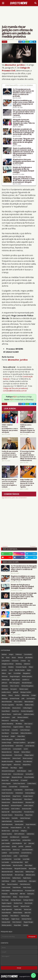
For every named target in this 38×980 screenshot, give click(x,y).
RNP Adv (22, 894)
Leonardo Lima (6, 749)
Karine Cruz (16, 850)
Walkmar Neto (29, 705)
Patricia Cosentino (12, 884)
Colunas (4, 787)
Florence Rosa (19, 815)
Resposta (18, 761)
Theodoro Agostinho (8, 705)
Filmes (31, 667)
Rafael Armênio (6, 897)
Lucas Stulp (17, 859)
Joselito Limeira (6, 692)
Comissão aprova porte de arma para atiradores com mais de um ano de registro (23, 622)
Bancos (28, 727)
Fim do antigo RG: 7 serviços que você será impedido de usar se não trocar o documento (24, 639)
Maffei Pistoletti (6, 865)
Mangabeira (27, 673)
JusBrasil (16, 692)
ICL (28, 828)
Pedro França (27, 887)
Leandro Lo (26, 680)
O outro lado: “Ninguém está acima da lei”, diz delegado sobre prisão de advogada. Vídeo (24, 141)
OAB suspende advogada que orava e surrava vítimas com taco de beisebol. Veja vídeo (23, 605)
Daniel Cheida (29, 790)
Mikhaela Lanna (30, 875)
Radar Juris (31, 894)
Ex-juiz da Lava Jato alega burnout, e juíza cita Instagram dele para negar (24, 631)
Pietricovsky (14, 721)
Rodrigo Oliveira (28, 900)
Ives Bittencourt (15, 837)
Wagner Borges (28, 922)
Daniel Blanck (6, 711)
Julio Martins (29, 658)
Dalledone (27, 664)
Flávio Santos (6, 818)
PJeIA (3, 884)
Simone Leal (27, 909)
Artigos (11, 654)
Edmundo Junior (17, 799)
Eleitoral (20, 658)
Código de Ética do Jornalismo (15, 388)
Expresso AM (6, 812)
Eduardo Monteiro (18, 802)
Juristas (14, 846)
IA (24, 828)
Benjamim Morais (17, 777)
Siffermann (5, 768)
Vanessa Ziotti (6, 922)
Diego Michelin (6, 796)
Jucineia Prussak (15, 698)
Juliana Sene (19, 746)
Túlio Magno (5, 919)
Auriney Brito (29, 774)
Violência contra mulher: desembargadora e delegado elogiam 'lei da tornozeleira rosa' (27, 428)
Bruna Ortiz (5, 780)
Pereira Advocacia (17, 891)
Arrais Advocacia (18, 774)
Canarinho (15, 730)
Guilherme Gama (29, 714)
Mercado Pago (19, 875)
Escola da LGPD (27, 809)
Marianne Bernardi (7, 872)
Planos (11, 695)
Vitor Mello (20, 705)
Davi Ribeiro (5, 733)
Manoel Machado (7, 702)
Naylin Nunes (27, 878)
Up (29, 661)
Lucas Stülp (26, 859)
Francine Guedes (20, 739)
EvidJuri (13, 736)
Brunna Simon (17, 708)
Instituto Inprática (7, 834)
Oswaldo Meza (22, 881)
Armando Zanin (6, 774)
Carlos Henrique (25, 730)
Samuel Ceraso (25, 906)
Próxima (33, 546)
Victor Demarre (17, 922)
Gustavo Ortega (6, 743)
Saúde (29, 670)
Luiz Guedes (5, 862)
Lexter (15, 856)
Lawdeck (4, 853)
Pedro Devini (18, 755)
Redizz (15, 897)
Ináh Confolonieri (19, 834)
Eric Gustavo (5, 809)
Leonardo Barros (26, 853)
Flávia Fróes (29, 815)
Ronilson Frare (18, 903)
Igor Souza (15, 831)
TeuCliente (5, 916)
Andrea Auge (6, 680)
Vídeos (4, 673)
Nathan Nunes (17, 878)
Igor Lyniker (31, 743)
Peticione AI (5, 721)
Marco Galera (18, 702)
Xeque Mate (17, 925)
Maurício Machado (7, 875)
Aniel (30, 771)
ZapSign (26, 925)
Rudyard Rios (27, 765)
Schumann (5, 686)
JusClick (21, 846)
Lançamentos (6, 661)
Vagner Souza (15, 919)
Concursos (15, 661)
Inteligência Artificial (8, 664)
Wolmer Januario (27, 676)
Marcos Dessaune (7, 869)
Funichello (15, 818)
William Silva (25, 695)
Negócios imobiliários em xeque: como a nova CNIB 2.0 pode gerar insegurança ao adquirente (23, 103)
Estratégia (5, 698)
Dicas (8, 658)
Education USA (30, 802)
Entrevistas (5, 689)
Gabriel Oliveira (6, 714)
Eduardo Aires (6, 802)
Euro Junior (14, 689)
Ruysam (16, 906)
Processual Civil (30, 891)
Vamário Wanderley (7, 724)
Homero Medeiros (16, 828)
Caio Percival (6, 730)
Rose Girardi (28, 903)
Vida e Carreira (15, 686)
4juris (21, 768)
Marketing (19, 664)
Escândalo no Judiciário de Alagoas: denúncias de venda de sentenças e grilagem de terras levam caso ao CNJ (24, 132)
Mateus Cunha (19, 872)
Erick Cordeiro (16, 809)
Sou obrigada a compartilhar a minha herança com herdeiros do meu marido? (23, 614)
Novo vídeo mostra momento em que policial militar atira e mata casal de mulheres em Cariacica (24, 113)
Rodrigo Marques (16, 900)
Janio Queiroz (6, 717)
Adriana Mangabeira (27, 686)
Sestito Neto (18, 909)
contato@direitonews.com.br (15, 391)
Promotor (5, 894)
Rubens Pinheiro (6, 906)
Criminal (23, 661)
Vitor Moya (14, 768)
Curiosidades (28, 654)
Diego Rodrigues (15, 676)
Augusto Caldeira (18, 727)
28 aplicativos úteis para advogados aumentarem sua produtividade (24, 161)
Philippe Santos (29, 755)
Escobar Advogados (27, 711)
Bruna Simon (15, 780)
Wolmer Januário (7, 925)
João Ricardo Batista (8, 746)
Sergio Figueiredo (7, 909)
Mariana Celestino (23, 717)
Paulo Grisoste (6, 887)
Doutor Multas (6, 799)
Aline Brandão (6, 708)
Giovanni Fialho (19, 821)
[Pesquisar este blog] (14, 936)
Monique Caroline (26, 692)
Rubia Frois (17, 765)
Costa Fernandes (7, 790)
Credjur (34, 695)
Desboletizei (19, 793)
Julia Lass (31, 843)
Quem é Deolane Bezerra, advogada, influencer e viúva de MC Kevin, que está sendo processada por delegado (24, 179)
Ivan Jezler (5, 837)
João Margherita (17, 843)
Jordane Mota (27, 840)
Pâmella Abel (14, 894)
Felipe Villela (21, 736)
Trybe (22, 721)
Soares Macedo (6, 913)
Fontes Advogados (7, 739)
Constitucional (24, 787)
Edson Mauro (28, 799)
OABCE (13, 881)
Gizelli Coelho (17, 714)
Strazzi (14, 658)
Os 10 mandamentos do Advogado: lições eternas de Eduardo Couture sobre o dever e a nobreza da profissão (23, 93)
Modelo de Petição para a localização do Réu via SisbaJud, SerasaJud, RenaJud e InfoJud (23, 170)
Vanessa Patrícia (26, 919)
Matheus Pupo (30, 872)
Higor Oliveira (16, 680)
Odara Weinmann (7, 755)
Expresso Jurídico (17, 812)
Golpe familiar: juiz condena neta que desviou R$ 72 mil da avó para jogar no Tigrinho (27, 483)
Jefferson (4, 683)
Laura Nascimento (27, 850)
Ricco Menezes (28, 761)
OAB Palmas (5, 881)
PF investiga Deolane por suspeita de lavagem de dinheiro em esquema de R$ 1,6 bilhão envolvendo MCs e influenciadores (28, 456)
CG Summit (24, 780)
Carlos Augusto (6, 784)
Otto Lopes (32, 881)
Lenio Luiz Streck (14, 853)
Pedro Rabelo (6, 891)
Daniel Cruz (15, 711)
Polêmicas (19, 654)
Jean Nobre (5, 840)
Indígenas (24, 831)
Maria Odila (32, 869)
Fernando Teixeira (7, 815)
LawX (14, 717)
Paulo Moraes (17, 887)
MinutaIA (17, 752)
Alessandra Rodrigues (8, 771)
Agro (10, 673)
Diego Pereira (17, 796)
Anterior (5, 546)
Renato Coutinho (24, 897)
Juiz (25, 843)
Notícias (5, 42)
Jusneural (28, 846)
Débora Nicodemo (26, 733)
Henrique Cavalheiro (19, 743)
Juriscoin (4, 670)
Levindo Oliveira (6, 856)
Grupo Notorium (31, 824)
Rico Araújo (5, 900)
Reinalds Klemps (27, 683)
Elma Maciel (5, 806)
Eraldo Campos (28, 806)
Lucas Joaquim (17, 749)
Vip (3, 658)
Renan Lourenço (28, 758)
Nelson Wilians (26, 752)
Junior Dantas (6, 846)
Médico (4, 695)
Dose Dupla (15, 733)
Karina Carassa (6, 850)
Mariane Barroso (7, 752)
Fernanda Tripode (21, 667)
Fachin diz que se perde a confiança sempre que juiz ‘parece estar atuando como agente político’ (10, 455)
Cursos (4, 667)
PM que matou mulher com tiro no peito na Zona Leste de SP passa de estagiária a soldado (10, 483)
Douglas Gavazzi (28, 796)
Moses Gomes (6, 878)
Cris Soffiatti (17, 673)
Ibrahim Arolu (6, 831)
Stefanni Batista (18, 913)
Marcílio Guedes (20, 670)
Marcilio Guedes (18, 865)
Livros (11, 670)
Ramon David (17, 758)
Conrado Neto (13, 787)
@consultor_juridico (15, 65)
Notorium (5, 676)
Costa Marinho (18, 790)
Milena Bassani (29, 702)
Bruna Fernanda (29, 777)
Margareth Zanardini (21, 869)
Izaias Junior (25, 837)
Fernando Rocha (29, 812)
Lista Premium (24, 856)
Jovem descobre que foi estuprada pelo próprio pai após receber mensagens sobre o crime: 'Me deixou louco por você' (24, 596)
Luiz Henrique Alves (17, 862)
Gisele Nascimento (7, 824)
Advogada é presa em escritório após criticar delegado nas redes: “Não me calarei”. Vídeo (24, 122)
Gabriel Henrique (25, 818)
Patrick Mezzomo (25, 884)
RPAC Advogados (15, 683)
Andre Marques (21, 771)
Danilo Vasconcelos (7, 793)
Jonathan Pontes (16, 840)
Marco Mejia (29, 865)
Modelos (11, 667)
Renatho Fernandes (7, 761)
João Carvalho (6, 843)
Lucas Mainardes (7, 859)
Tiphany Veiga (25, 916)
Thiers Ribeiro (14, 916)
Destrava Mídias (30, 793)
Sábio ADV (28, 913)
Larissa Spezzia (30, 746)
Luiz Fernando (31, 698)
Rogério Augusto (7, 903)
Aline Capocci (28, 724)
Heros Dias (5, 828)
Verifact (17, 695)
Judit (23, 698)
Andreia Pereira (6, 727)
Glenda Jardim (19, 824)
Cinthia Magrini (27, 708)
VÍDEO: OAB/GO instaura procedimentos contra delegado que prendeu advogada (10, 428)
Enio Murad (5, 736)
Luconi (26, 749)
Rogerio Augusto (7, 765)
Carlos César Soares (19, 784)
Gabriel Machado (7, 821)
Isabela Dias (30, 834)
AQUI (15, 397)
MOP (26, 862)
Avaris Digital (6, 777)
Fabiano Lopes (24, 689)
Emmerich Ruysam (16, 806)
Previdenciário (6, 758)
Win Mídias (19, 724)
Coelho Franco (32, 784)
